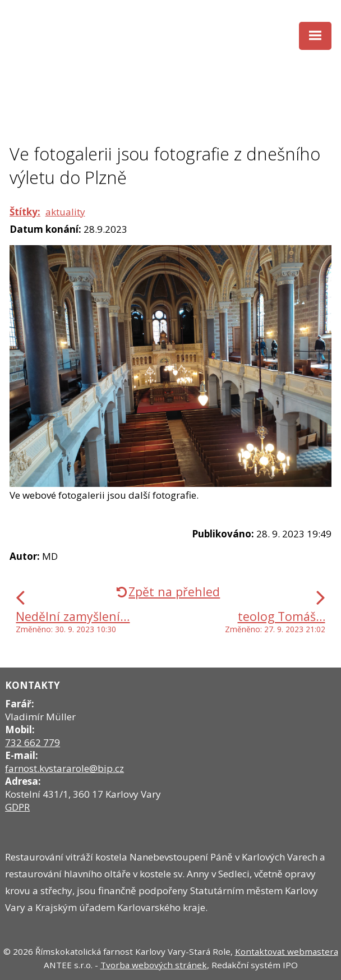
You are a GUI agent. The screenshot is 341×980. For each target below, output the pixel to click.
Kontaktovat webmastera (287, 951)
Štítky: (25, 212)
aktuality (65, 212)
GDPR (17, 807)
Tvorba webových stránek (154, 965)
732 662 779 (33, 742)
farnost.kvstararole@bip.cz (64, 768)
